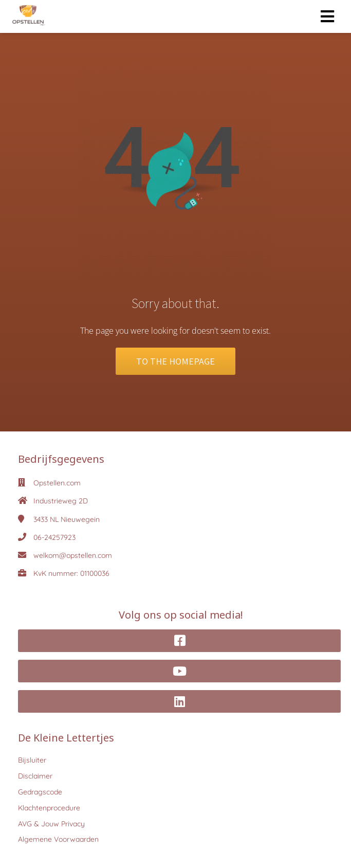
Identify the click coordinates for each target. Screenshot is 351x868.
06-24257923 (54, 537)
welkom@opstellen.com (73, 555)
